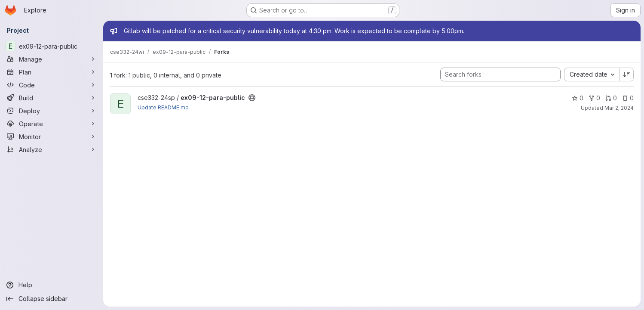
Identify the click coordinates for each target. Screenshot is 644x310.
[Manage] (52, 59)
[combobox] (592, 74)
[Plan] (52, 72)
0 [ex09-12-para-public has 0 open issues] (628, 98)
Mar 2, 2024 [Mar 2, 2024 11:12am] (619, 108)
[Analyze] (52, 149)
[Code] (52, 85)
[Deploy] (52, 111)
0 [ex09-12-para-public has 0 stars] (578, 98)
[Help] (52, 285)
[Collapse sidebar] (52, 299)
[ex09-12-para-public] (52, 46)
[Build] (52, 98)
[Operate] (52, 124)
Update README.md (163, 107)
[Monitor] (52, 136)
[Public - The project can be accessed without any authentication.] (252, 98)
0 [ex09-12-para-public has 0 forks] (594, 98)
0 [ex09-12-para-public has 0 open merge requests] (611, 98)
